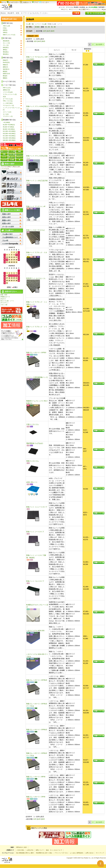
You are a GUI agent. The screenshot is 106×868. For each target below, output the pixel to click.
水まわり (3, 299)
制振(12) (5, 65)
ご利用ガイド (26, 2)
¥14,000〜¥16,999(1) (9, 134)
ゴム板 (44, 24)
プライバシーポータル (61, 853)
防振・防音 (4, 295)
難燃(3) (5, 78)
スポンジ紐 (4, 305)
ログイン (66, 9)
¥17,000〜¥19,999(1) (9, 136)
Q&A (104, 9)
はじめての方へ (13, 2)
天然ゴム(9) (6, 26)
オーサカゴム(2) (8, 99)
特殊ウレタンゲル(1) (9, 35)
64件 (49, 31)
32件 (45, 31)
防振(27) (5, 60)
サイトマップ (100, 853)
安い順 (47, 27)
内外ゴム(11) (7, 88)
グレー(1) (6, 45)
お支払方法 (30, 850)
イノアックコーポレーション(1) (12, 109)
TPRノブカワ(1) (8, 101)
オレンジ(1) (6, 43)
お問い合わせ (90, 853)
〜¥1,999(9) (6, 122)
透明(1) (5, 50)
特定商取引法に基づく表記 (44, 853)
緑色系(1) (6, 47)
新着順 (37, 27)
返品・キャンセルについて (54, 850)
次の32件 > (100, 44)
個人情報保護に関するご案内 (25, 853)
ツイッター (44, 2)
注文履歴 (83, 9)
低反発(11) (6, 69)
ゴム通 (28, 24)
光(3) (4, 97)
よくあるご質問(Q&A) (77, 853)
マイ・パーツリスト (94, 9)
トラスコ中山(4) (8, 92)
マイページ (74, 9)
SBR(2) (5, 32)
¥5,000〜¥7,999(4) (8, 127)
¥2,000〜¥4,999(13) (9, 125)
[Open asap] (100, 864)
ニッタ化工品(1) (8, 103)
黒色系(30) (6, 41)
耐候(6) (5, 71)
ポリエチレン (5, 303)
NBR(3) (5, 30)
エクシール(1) (7, 112)
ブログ (35, 2)
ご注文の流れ (20, 850)
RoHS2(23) (6, 62)
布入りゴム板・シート (7, 301)
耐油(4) (5, 76)
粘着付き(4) (6, 74)
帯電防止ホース (5, 297)
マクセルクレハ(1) (8, 105)
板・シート (36, 24)
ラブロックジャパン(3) (10, 94)
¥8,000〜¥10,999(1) (9, 129)
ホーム (3, 2)
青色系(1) (6, 52)
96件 (53, 31)
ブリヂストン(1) (8, 116)
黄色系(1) (6, 54)
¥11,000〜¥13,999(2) (9, 131)
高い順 (53, 27)
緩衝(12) (5, 67)
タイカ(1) (6, 114)
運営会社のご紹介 (22, 847)
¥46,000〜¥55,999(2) (9, 140)
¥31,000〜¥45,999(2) (9, 138)
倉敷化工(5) (6, 90)
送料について (40, 850)
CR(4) (5, 28)
